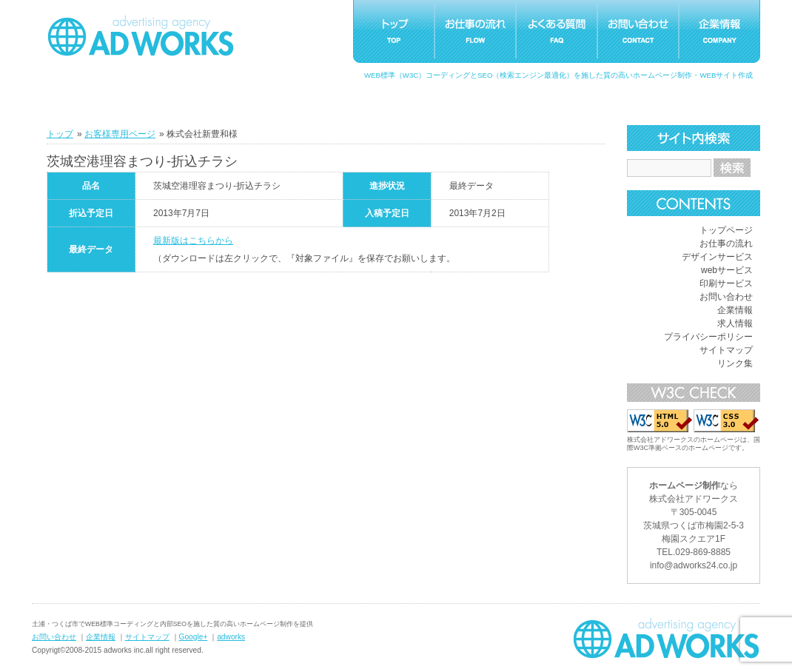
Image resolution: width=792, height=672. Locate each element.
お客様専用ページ (120, 134)
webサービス (727, 270)
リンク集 (735, 363)
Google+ (194, 637)
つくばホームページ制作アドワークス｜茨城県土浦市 (141, 36)
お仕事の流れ (726, 243)
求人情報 (735, 323)
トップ (60, 134)
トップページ (726, 230)
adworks (231, 637)
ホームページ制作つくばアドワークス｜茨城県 (666, 638)
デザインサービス (717, 257)
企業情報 (735, 310)
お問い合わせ (726, 297)
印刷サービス (726, 283)
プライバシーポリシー (708, 337)
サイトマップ (726, 350)
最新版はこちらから (193, 241)
